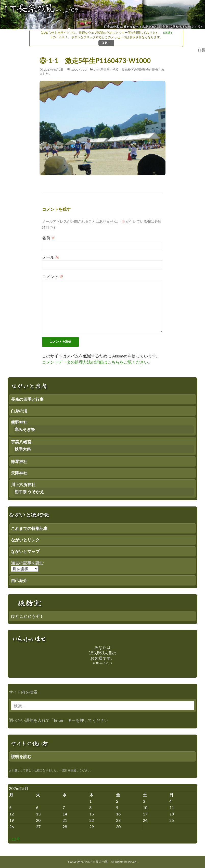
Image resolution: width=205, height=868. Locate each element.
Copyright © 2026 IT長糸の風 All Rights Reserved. (103, 862)
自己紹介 (19, 580)
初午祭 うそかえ (29, 492)
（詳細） (168, 33)
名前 (49, 238)
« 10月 (15, 839)
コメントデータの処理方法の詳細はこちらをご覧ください (95, 362)
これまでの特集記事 (29, 528)
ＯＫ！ (106, 43)
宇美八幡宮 (21, 442)
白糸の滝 (19, 411)
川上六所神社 (23, 484)
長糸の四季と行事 (27, 399)
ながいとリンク (25, 540)
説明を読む (21, 756)
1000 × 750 (79, 70)
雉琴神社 (19, 461)
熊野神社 (19, 422)
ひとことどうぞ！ (27, 616)
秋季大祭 (23, 449)
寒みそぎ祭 (25, 429)
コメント (53, 276)
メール (51, 257)
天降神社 (19, 473)
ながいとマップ (25, 551)
